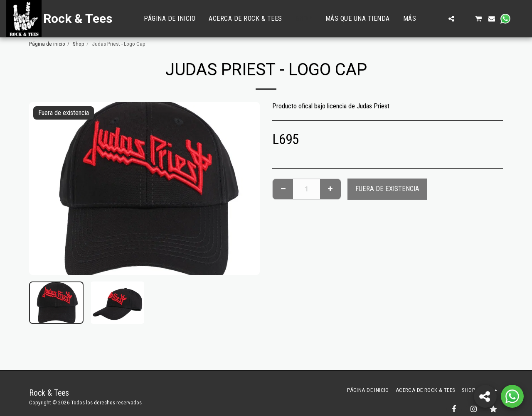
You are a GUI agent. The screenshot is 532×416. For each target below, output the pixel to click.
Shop (79, 44)
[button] (438, 19)
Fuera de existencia (387, 189)
